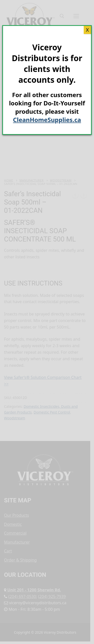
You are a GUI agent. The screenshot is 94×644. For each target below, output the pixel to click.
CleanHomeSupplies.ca (47, 120)
